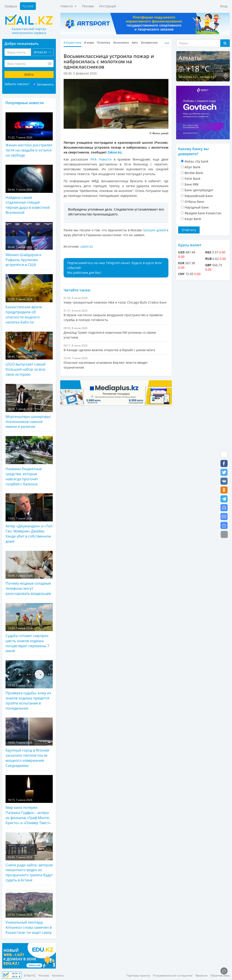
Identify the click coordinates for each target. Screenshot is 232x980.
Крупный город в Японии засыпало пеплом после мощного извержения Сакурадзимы (29, 743)
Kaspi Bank (193, 219)
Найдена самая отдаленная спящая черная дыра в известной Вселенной (29, 190)
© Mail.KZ (30, 975)
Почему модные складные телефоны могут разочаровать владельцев (29, 573)
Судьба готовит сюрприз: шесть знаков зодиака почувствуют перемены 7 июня (29, 628)
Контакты (58, 975)
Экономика (121, 43)
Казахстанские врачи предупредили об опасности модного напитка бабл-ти (29, 299)
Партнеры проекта (138, 975)
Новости (68, 6)
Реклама (88, 6)
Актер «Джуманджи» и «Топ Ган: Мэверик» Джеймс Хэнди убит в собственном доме (29, 518)
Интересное (149, 43)
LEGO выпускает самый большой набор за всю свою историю (29, 354)
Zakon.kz (115, 152)
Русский (28, 6)
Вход (224, 6)
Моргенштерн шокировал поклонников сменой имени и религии (29, 407)
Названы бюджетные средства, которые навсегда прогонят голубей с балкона (29, 461)
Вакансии (202, 975)
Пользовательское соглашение (173, 975)
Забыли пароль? (17, 84)
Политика (103, 43)
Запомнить (45, 84)
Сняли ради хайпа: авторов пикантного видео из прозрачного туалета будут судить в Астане (29, 857)
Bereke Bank (194, 173)
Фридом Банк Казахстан (203, 213)
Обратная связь (220, 975)
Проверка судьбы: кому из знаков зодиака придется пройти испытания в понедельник (29, 685)
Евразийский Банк (199, 196)
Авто (135, 43)
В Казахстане (72, 43)
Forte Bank (192, 179)
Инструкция (108, 6)
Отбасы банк (194, 202)
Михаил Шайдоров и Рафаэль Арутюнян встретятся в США (29, 245)
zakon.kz (87, 246)
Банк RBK (192, 184)
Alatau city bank (196, 161)
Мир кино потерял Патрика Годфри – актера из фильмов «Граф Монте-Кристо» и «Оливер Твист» (29, 800)
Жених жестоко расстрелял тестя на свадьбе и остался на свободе (29, 135)
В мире (89, 43)
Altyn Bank (192, 167)
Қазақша (11, 6)
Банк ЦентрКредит (199, 190)
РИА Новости (101, 159)
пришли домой (154, 230)
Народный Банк (197, 207)
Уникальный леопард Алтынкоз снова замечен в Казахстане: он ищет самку (29, 912)
